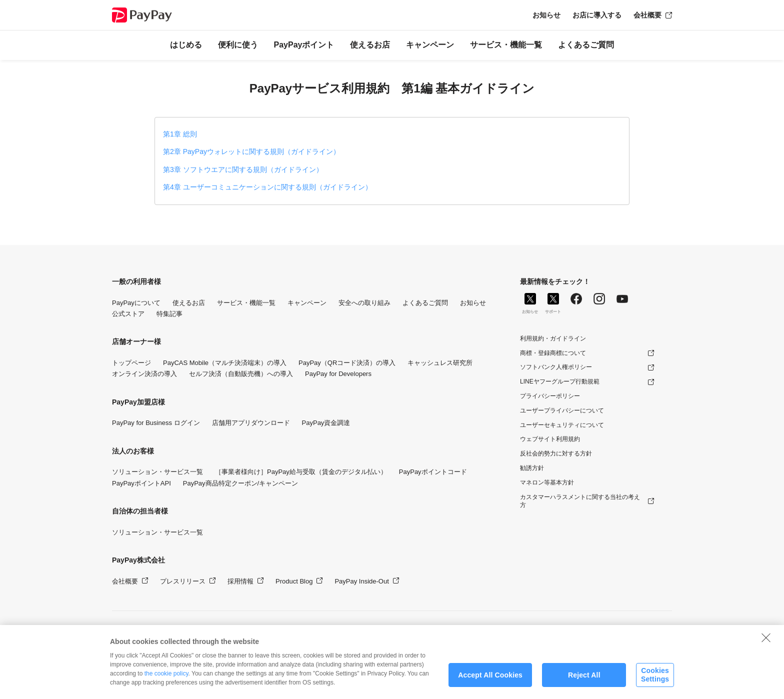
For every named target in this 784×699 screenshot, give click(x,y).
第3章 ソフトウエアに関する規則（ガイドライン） (243, 169)
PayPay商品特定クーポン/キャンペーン (240, 483)
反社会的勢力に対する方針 (556, 453)
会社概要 (647, 15)
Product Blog (294, 581)
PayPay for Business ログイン (156, 423)
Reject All (584, 681)
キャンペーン (430, 45)
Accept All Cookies (490, 681)
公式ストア (128, 314)
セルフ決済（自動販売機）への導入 (241, 374)
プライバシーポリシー (550, 396)
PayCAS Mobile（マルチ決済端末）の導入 (225, 363)
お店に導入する (597, 15)
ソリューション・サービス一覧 (157, 472)
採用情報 (240, 581)
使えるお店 (370, 45)
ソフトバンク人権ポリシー (556, 367)
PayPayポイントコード (433, 472)
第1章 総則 (180, 134)
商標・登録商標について (553, 353)
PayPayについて (136, 303)
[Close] (766, 644)
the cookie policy (166, 680)
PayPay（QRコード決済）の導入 (347, 363)
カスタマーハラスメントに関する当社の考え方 (580, 501)
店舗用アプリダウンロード (251, 423)
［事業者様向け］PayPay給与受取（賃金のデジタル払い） (301, 472)
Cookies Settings (655, 681)
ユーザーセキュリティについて (562, 425)
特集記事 (169, 314)
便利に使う (238, 45)
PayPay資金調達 (326, 423)
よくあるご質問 (586, 45)
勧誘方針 (532, 468)
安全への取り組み (364, 303)
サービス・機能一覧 (506, 45)
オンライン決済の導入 (144, 374)
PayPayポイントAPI (141, 483)
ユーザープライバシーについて (562, 410)
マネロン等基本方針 (547, 482)
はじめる (186, 45)
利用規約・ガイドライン (553, 338)
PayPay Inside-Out (361, 581)
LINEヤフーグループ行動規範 (560, 381)
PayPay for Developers (338, 374)
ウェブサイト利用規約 (550, 439)
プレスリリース (183, 581)
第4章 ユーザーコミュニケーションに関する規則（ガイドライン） (267, 187)
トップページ (131, 363)
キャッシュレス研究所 (440, 363)
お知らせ (546, 15)
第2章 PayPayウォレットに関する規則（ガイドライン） (251, 151)
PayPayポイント (304, 45)
